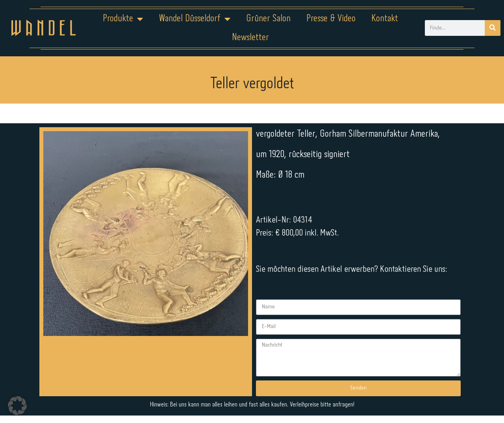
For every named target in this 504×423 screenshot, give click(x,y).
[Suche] (493, 28)
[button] (17, 406)
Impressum (205, 398)
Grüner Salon (268, 19)
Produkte (123, 19)
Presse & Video (331, 19)
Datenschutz (257, 398)
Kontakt (385, 19)
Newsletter (250, 38)
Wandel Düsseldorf (195, 19)
